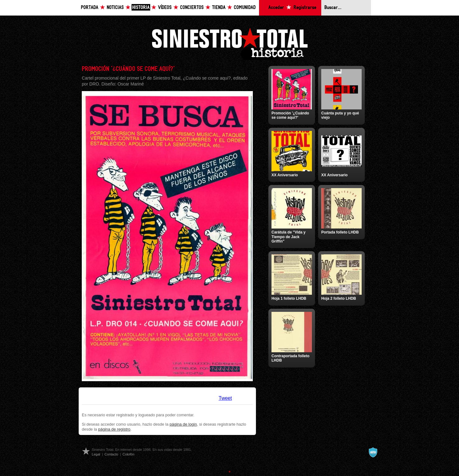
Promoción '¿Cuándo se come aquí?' (290, 115)
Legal (96, 454)
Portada (90, 8)
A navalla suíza (373, 452)
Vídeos (165, 8)
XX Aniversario (285, 175)
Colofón (128, 454)
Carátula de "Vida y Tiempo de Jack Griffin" (289, 237)
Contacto (111, 454)
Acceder (276, 8)
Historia (141, 8)
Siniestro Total (229, 43)
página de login (183, 424)
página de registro (114, 429)
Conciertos (192, 8)
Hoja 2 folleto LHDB (339, 298)
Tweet (225, 398)
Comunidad (245, 8)
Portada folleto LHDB (340, 232)
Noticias (115, 8)
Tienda (219, 8)
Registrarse (305, 8)
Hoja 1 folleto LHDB (289, 298)
